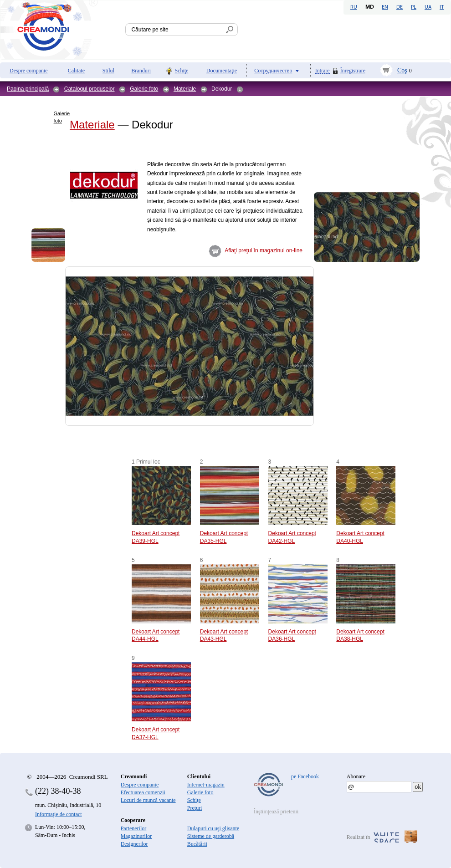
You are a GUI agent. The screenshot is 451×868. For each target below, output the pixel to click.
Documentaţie (222, 71)
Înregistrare (353, 71)
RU (354, 7)
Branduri (141, 71)
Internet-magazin (206, 785)
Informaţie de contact (59, 814)
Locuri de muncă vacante (148, 800)
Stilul (108, 71)
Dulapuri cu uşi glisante (213, 828)
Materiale (185, 89)
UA (428, 7)
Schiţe (181, 71)
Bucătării (197, 844)
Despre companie (29, 71)
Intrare (323, 71)
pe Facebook (305, 776)
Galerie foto (144, 89)
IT (442, 7)
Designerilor (134, 844)
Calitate (76, 71)
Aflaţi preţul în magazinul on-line (264, 250)
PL (414, 7)
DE (400, 7)
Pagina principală (28, 89)
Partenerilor (134, 828)
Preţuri (195, 808)
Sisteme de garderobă (211, 836)
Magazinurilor (136, 836)
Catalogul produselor (90, 89)
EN (385, 7)
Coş (402, 70)
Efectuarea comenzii (143, 792)
